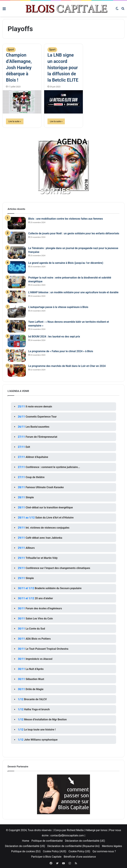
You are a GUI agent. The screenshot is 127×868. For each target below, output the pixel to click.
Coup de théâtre (35, 477)
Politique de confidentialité (47, 841)
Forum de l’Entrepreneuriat (42, 437)
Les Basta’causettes (38, 427)
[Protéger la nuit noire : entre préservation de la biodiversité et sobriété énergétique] (17, 282)
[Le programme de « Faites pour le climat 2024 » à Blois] (17, 356)
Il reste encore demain (39, 407)
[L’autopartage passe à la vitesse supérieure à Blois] (17, 312)
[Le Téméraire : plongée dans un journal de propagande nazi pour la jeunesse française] (17, 253)
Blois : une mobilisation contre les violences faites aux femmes (66, 219)
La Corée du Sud (35, 629)
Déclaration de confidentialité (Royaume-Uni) (73, 846)
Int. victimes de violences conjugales (48, 528)
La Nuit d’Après (35, 669)
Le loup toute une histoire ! (40, 730)
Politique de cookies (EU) (26, 851)
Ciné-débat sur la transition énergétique (49, 507)
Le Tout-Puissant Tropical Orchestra (47, 649)
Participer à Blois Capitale (46, 857)
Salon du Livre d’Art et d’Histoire (54, 518)
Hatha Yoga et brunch (37, 709)
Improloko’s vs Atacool (39, 659)
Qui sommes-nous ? (104, 851)
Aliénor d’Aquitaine (37, 457)
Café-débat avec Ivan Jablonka (44, 538)
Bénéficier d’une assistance (80, 857)
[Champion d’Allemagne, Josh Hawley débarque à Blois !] (22, 102)
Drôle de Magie (35, 689)
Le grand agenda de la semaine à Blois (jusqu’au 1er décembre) (66, 263)
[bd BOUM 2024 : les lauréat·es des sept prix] (17, 341)
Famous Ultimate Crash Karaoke (45, 487)
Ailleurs (30, 548)
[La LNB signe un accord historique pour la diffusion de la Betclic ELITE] (63, 102)
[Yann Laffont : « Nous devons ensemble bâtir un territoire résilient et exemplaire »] (17, 326)
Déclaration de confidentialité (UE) (85, 841)
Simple (30, 497)
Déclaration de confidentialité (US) (25, 846)
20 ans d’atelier (44, 598)
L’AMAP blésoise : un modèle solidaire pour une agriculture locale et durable (73, 292)
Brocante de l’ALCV (35, 699)
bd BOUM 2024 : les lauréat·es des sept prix (54, 337)
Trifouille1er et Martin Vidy (42, 558)
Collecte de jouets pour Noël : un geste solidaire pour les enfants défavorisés (74, 233)
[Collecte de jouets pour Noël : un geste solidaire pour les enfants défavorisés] (17, 238)
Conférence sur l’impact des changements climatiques (58, 568)
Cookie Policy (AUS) (54, 851)
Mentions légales (112, 846)
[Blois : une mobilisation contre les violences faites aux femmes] (17, 223)
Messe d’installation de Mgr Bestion (45, 719)
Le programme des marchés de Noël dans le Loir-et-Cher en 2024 (67, 366)
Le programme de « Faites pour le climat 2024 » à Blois (61, 351)
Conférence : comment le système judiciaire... (53, 467)
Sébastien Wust (35, 679)
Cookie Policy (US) (79, 851)
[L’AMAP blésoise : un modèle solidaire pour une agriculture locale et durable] (17, 297)
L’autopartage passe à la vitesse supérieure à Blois (58, 307)
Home (26, 841)
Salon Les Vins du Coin (39, 619)
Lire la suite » (15, 121)
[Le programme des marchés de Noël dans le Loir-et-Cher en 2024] (17, 370)
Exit (28, 447)
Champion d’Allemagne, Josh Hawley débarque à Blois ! (19, 68)
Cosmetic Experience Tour (41, 417)
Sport (11, 50)
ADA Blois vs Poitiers (38, 639)
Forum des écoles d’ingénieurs (44, 608)
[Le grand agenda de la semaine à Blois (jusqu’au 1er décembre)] (17, 267)
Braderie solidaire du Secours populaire (58, 588)
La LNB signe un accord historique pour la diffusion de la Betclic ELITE (63, 68)
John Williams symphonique (41, 740)
